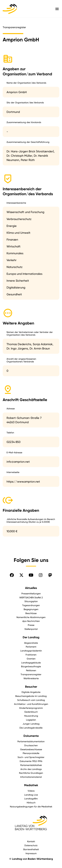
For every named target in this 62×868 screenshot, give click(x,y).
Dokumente (31, 736)
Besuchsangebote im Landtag (31, 696)
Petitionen (31, 670)
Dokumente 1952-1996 (31, 761)
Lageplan (31, 720)
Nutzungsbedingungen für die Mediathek (31, 806)
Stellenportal (31, 629)
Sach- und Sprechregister (31, 757)
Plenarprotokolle (31, 753)
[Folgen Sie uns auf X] (21, 575)
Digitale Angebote (31, 692)
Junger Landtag (31, 724)
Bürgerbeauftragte (31, 666)
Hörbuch (31, 802)
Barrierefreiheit (31, 849)
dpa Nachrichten (31, 621)
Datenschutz (31, 845)
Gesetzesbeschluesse (31, 749)
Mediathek (31, 785)
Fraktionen (31, 655)
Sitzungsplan (31, 601)
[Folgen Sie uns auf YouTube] (31, 575)
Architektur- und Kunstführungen (31, 704)
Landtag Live (31, 795)
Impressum (31, 853)
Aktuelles (31, 588)
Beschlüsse (31, 613)
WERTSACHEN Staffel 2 (31, 597)
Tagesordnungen (31, 605)
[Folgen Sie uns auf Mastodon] (50, 575)
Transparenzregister (31, 674)
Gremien (31, 659)
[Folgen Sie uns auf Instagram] (41, 575)
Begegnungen (31, 609)
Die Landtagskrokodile (31, 728)
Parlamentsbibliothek (31, 765)
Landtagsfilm (31, 799)
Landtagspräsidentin (31, 651)
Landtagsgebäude (31, 663)
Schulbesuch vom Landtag (31, 700)
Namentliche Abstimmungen (31, 617)
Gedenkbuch (31, 712)
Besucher (31, 687)
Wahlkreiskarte (31, 678)
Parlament (31, 647)
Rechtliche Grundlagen (31, 773)
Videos (31, 791)
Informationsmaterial (31, 777)
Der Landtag (31, 637)
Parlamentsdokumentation (31, 741)
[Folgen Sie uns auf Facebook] (12, 575)
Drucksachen (31, 745)
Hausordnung (31, 716)
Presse (31, 625)
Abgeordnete (31, 643)
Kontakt (31, 841)
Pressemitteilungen (31, 593)
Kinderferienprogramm (31, 708)
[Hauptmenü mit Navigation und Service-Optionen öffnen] (57, 9)
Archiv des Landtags (31, 769)
